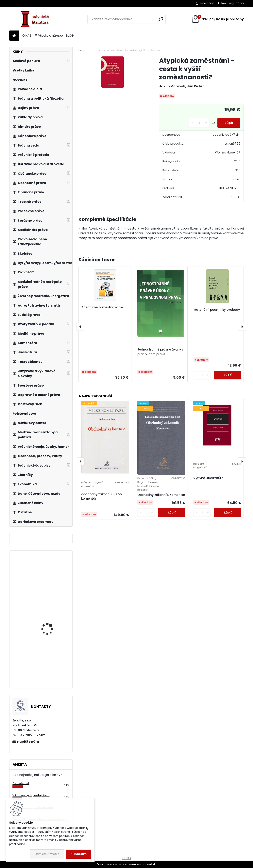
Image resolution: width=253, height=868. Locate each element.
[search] (161, 19)
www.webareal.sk (143, 864)
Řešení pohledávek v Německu (50, 668)
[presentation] (80, 327)
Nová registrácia (233, 3)
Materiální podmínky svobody (217, 310)
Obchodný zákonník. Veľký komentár (102, 496)
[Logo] (36, 19)
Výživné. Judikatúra (208, 478)
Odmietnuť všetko (47, 854)
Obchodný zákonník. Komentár (161, 495)
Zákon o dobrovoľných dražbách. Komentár (51, 632)
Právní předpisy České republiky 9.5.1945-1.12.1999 (51, 585)
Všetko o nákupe (49, 36)
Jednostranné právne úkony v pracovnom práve (160, 352)
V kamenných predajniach (31, 795)
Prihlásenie (207, 3)
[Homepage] (14, 36)
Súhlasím (79, 854)
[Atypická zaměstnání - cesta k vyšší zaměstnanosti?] (113, 72)
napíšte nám (28, 742)
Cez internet (21, 783)
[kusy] (198, 123)
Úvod (82, 50)
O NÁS (27, 36)
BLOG (70, 36)
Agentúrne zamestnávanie (102, 307)
